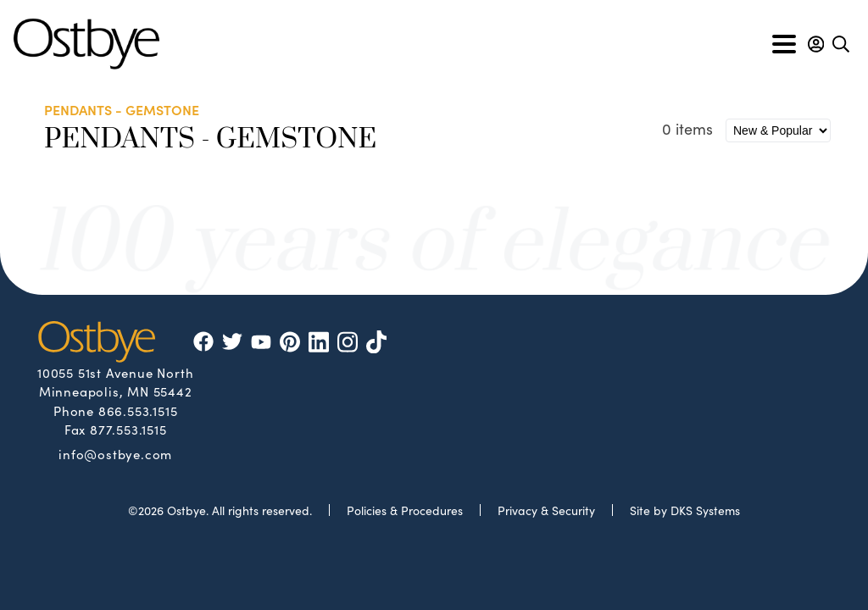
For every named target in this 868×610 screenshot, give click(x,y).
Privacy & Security (546, 510)
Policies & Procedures (405, 510)
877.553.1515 (128, 429)
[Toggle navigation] (784, 44)
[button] (816, 44)
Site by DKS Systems (685, 510)
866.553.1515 (138, 410)
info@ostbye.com (115, 453)
